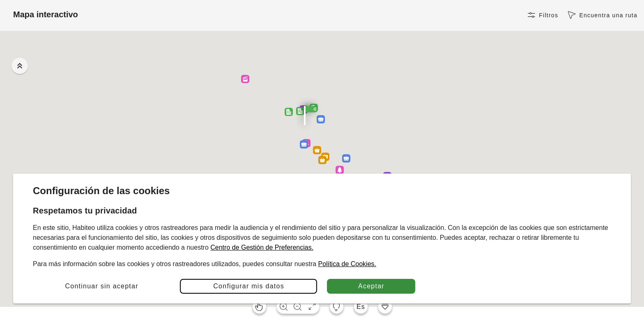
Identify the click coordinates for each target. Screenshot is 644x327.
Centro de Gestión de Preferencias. (262, 247)
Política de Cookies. (347, 264)
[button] (346, 158)
